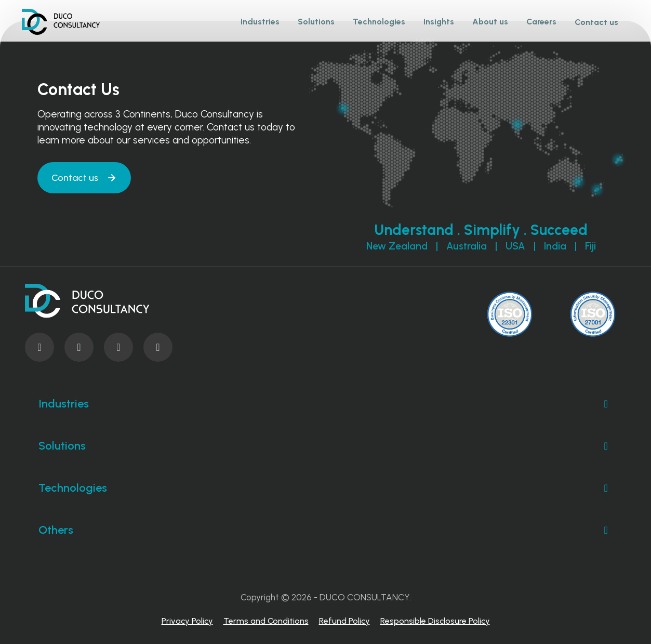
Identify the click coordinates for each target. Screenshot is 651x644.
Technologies (325, 488)
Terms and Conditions (266, 621)
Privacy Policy (187, 621)
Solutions (325, 446)
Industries (325, 404)
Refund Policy (344, 621)
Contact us (596, 22)
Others (325, 530)
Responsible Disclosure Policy (435, 621)
